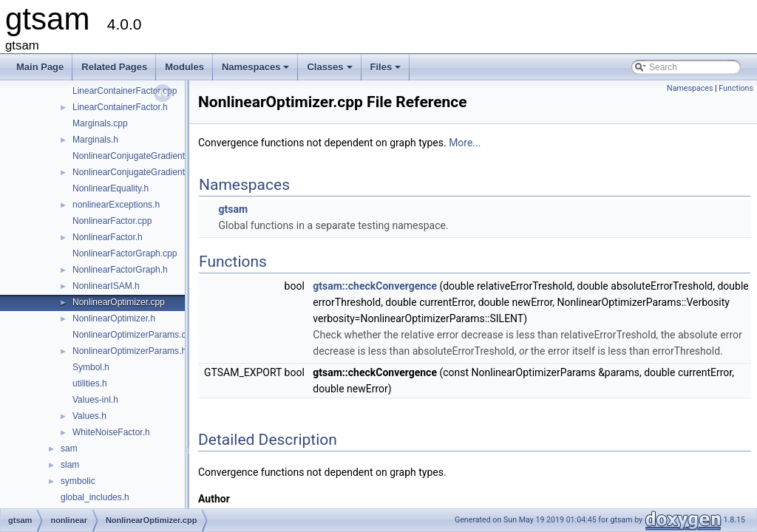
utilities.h (90, 383)
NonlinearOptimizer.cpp (119, 302)
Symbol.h (91, 367)
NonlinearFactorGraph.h (120, 270)
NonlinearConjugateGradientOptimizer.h (151, 172)
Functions (736, 88)
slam (70, 465)
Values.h (89, 416)
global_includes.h (95, 497)
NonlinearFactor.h (108, 237)
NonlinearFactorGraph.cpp (125, 253)
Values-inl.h (95, 400)
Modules (184, 67)
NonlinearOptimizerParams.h (129, 351)
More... (465, 143)
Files (387, 71)
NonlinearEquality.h (111, 188)
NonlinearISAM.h (106, 286)
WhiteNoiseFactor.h (111, 432)
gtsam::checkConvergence (375, 286)
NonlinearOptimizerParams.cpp (134, 335)
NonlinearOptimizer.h (114, 318)
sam (69, 449)
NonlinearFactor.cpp (112, 221)
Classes (330, 71)
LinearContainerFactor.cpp (125, 91)
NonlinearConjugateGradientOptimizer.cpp (156, 156)
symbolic (78, 481)
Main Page (40, 67)
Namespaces (257, 71)
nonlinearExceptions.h (116, 205)
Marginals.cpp (100, 123)
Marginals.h (95, 140)
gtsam (233, 209)
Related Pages (114, 67)
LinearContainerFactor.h (120, 107)
